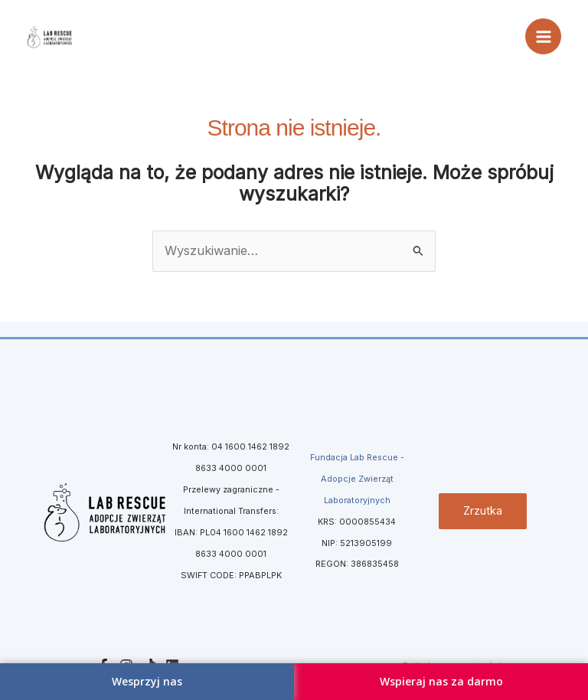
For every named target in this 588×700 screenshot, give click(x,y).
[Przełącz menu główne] (543, 36)
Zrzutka (483, 511)
